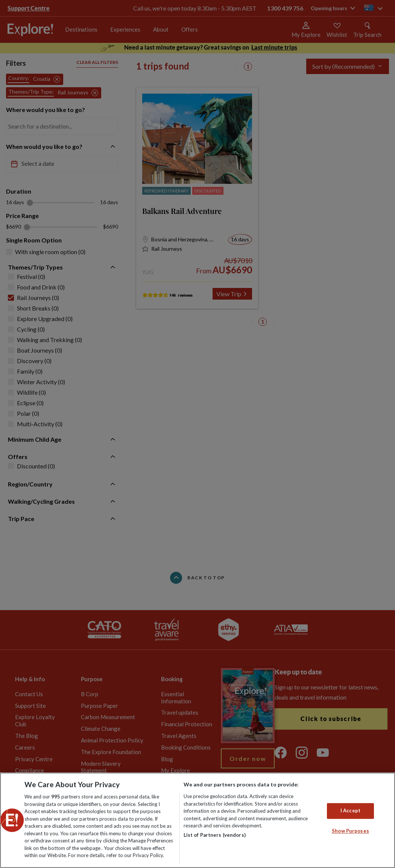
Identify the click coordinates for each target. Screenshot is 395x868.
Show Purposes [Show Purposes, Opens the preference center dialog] (350, 831)
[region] (197, 820)
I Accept (350, 811)
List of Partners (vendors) (215, 835)
